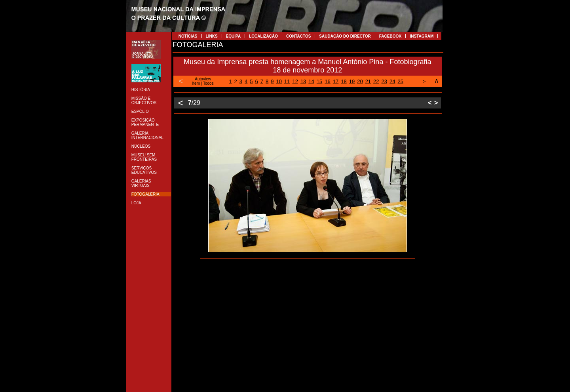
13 (303, 81)
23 (384, 81)
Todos (208, 83)
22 (376, 81)
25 (401, 81)
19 (352, 81)
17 (336, 81)
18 (344, 81)
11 (287, 81)
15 (319, 81)
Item (196, 83)
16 (327, 81)
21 (368, 81)
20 (360, 81)
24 (392, 81)
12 (295, 81)
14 (311, 81)
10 (279, 81)
